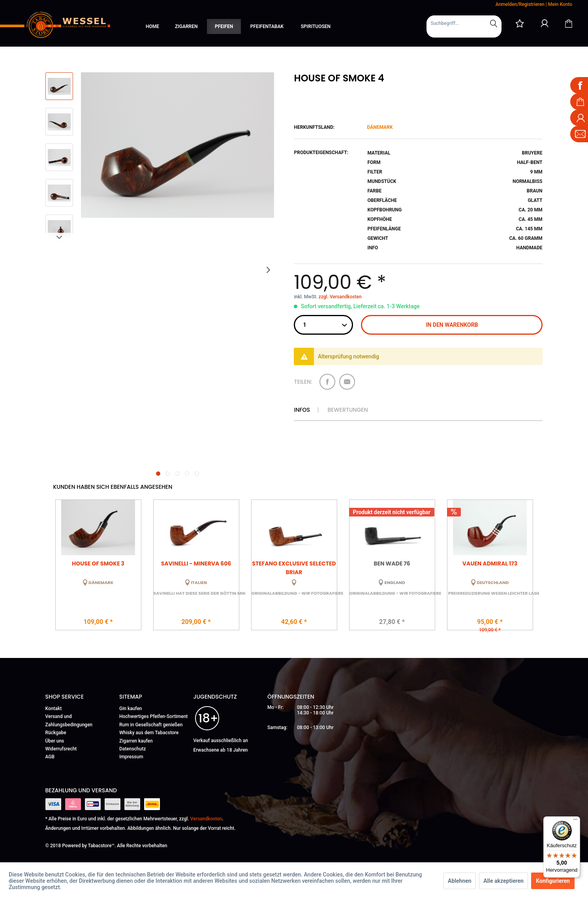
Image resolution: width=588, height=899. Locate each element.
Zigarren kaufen (136, 741)
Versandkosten (206, 819)
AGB (50, 757)
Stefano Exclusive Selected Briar (294, 567)
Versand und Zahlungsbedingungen (69, 720)
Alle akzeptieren (503, 881)
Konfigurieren (553, 881)
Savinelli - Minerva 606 (196, 564)
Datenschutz (132, 749)
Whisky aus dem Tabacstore (149, 733)
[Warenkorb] (569, 23)
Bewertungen (348, 410)
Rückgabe (56, 733)
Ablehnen (460, 881)
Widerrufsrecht (61, 749)
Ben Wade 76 (392, 564)
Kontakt (54, 709)
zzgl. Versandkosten (340, 297)
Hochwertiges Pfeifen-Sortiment (153, 716)
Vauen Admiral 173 (490, 564)
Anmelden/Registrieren (520, 4)
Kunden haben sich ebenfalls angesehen (113, 487)
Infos (302, 410)
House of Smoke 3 (98, 564)
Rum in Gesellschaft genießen (151, 725)
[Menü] (575, 821)
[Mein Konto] (545, 23)
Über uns (55, 741)
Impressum (131, 757)
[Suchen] (494, 23)
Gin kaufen (131, 709)
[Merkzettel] (520, 23)
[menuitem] (464, 26)
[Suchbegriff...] (464, 23)
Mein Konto (560, 4)
